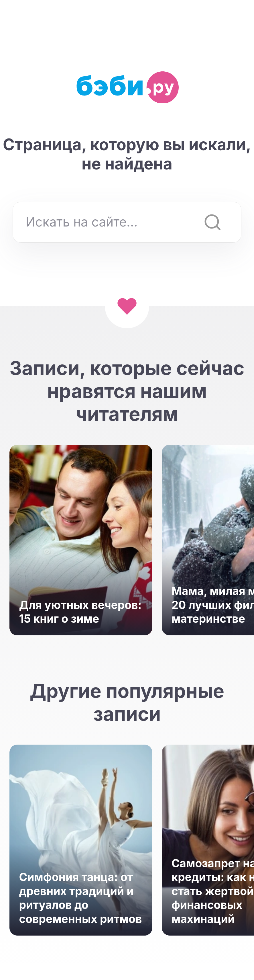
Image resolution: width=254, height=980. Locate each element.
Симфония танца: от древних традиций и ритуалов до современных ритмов (81, 898)
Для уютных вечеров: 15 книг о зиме (80, 612)
